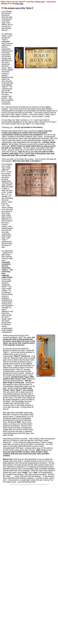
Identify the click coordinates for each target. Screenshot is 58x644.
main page (19, 4)
